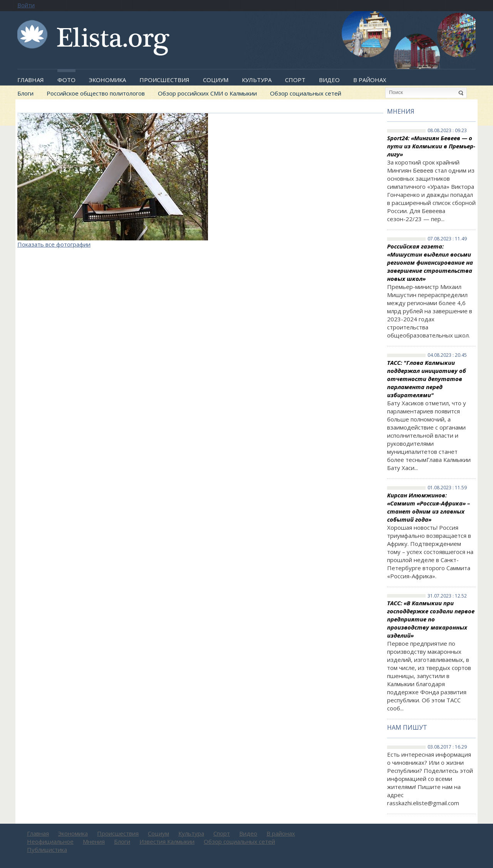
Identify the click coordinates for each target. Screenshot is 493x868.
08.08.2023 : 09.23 (447, 131)
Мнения (401, 111)
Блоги (25, 93)
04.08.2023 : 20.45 (447, 355)
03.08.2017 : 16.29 (447, 747)
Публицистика (47, 850)
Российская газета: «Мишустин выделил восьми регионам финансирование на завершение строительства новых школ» (430, 262)
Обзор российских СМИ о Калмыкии (207, 93)
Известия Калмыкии (167, 841)
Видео (329, 80)
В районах (370, 80)
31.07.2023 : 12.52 (447, 596)
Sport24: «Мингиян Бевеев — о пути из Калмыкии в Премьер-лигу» (431, 146)
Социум (216, 80)
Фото (66, 80)
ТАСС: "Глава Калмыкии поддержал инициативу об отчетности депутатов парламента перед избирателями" (427, 379)
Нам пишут (407, 727)
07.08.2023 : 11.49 (447, 239)
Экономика (107, 80)
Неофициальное (50, 841)
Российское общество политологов (96, 93)
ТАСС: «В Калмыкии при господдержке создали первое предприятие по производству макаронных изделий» (431, 619)
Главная (31, 80)
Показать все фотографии (54, 244)
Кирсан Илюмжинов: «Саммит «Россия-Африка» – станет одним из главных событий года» (428, 507)
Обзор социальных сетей (306, 93)
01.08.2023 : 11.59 (447, 488)
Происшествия (164, 80)
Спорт (295, 80)
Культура (257, 80)
